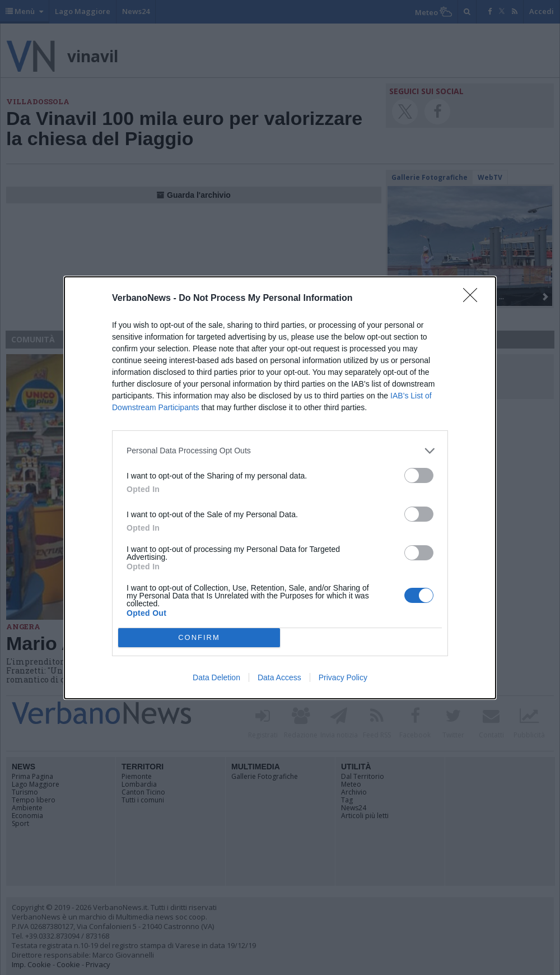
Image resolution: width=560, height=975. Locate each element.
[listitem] (280, 451)
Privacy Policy (343, 677)
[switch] (419, 475)
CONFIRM (199, 637)
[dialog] (280, 488)
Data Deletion (216, 677)
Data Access (279, 677)
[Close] (474, 299)
